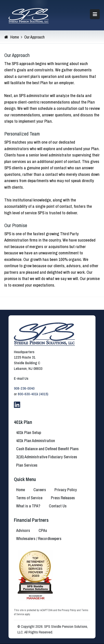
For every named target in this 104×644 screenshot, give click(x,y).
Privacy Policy (69, 610)
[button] (95, 14)
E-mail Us (21, 378)
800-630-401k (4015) (33, 394)
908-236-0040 (24, 388)
